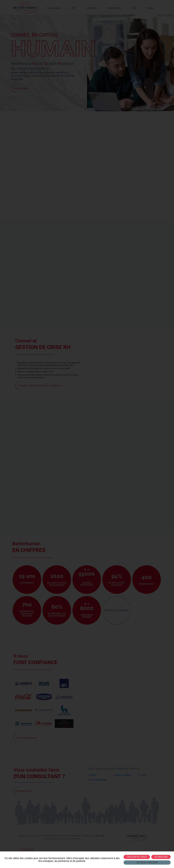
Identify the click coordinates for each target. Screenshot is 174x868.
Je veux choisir (147, 862)
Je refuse (161, 857)
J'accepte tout (137, 857)
